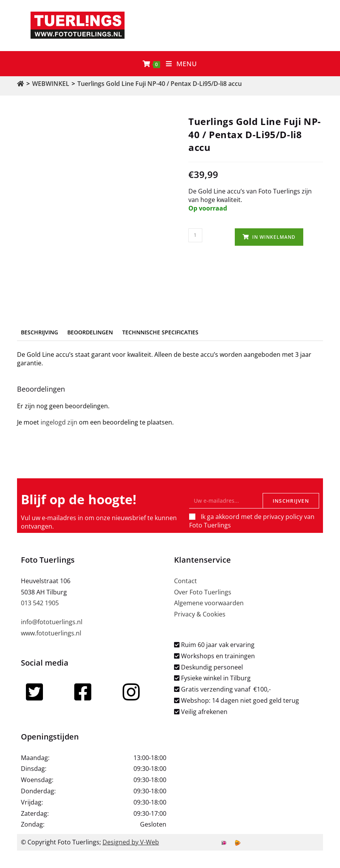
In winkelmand (274, 237)
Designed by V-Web (131, 842)
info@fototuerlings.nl (52, 622)
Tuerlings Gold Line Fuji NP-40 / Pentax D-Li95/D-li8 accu (160, 84)
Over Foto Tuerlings (203, 592)
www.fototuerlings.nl (51, 633)
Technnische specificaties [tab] (160, 332)
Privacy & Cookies (200, 614)
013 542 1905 (40, 603)
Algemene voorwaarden (209, 603)
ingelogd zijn (59, 422)
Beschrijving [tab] (39, 332)
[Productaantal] (195, 235)
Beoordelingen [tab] (90, 332)
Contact (185, 581)
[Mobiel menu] (182, 64)
